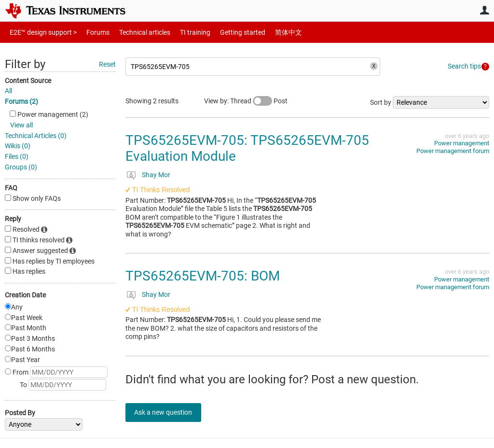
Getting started (226, 32)
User (484, 10)
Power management (462, 143)
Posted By (20, 413)
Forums (90, 32)
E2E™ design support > (40, 32)
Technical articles (135, 32)
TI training (182, 32)
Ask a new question (169, 412)
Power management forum (453, 151)
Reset (107, 64)
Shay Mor (156, 175)
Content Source (28, 81)
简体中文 (268, 32)
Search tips (464, 66)
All (8, 91)
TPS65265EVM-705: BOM (203, 276)
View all (21, 125)
